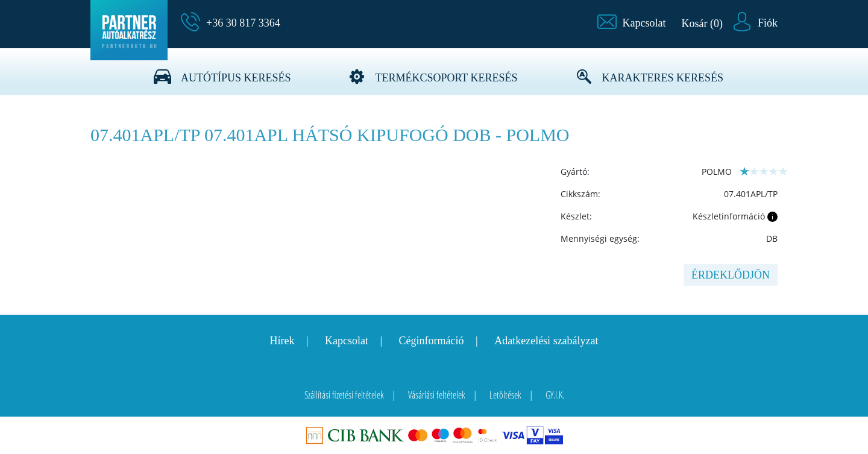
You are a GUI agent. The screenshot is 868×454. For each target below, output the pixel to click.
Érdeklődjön (731, 275)
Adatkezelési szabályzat (546, 341)
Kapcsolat (347, 341)
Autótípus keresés (236, 78)
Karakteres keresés (663, 78)
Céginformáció (432, 341)
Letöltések (505, 395)
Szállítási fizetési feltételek (344, 395)
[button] (632, 23)
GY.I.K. (555, 395)
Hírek (282, 341)
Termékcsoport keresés (446, 78)
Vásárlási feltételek (437, 395)
